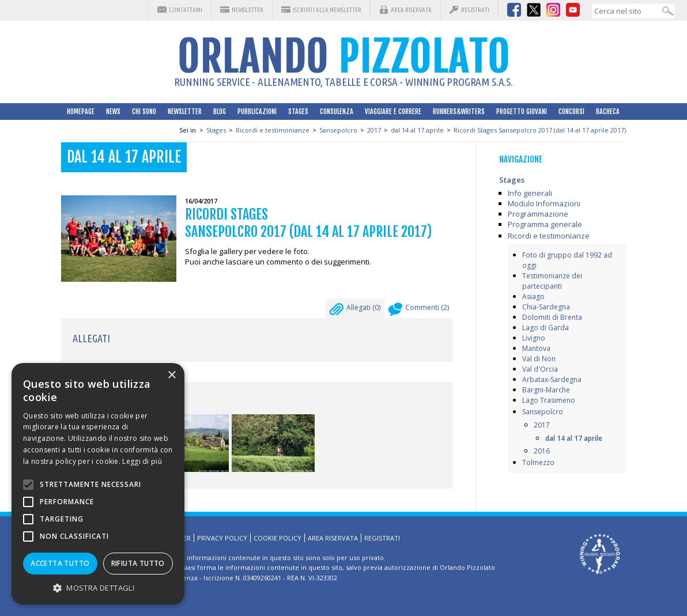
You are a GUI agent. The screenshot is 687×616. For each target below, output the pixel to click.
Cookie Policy (278, 538)
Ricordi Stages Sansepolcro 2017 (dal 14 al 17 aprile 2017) (540, 130)
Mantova (536, 348)
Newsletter (248, 10)
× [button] (171, 375)
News (113, 112)
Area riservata (411, 10)
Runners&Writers (459, 112)
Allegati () (355, 311)
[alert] (98, 484)
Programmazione (538, 214)
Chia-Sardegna (546, 307)
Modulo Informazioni (544, 203)
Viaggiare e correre (393, 112)
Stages (298, 112)
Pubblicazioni (257, 112)
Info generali (530, 193)
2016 (542, 451)
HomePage (81, 112)
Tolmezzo (538, 462)
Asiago (533, 296)
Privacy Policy (222, 538)
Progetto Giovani (522, 112)
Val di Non (539, 359)
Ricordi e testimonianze (273, 130)
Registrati (475, 10)
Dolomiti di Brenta (552, 317)
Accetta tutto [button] (60, 563)
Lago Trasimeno (549, 400)
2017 (374, 130)
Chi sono (144, 112)
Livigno (534, 338)
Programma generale (545, 224)
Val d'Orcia (540, 369)
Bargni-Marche (546, 390)
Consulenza (337, 112)
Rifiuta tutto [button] (138, 563)
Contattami (186, 10)
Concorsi (571, 112)
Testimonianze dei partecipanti (552, 281)
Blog (220, 112)
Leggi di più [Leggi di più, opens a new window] (142, 461)
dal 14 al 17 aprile (417, 130)
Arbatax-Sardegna (552, 379)
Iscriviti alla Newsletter (327, 10)
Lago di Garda (546, 328)
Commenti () (419, 311)
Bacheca (608, 112)
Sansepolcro (338, 130)
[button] (98, 587)
